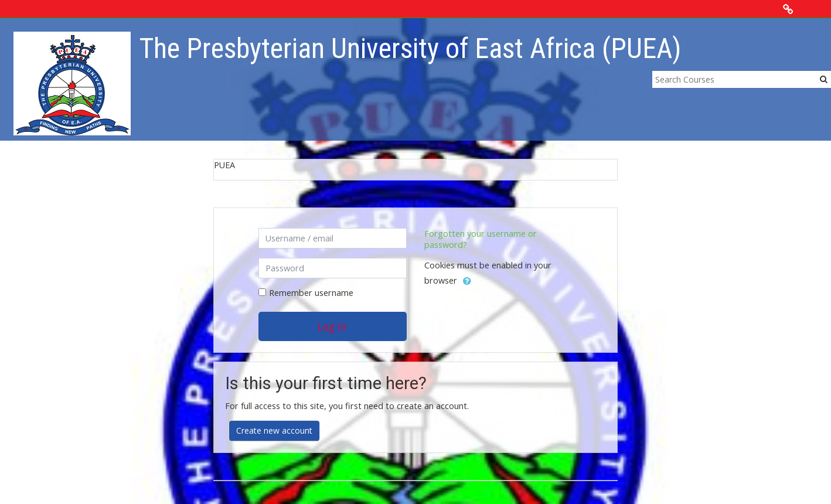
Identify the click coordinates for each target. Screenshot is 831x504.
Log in (332, 326)
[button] (467, 281)
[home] (72, 83)
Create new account (274, 430)
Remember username (311, 293)
